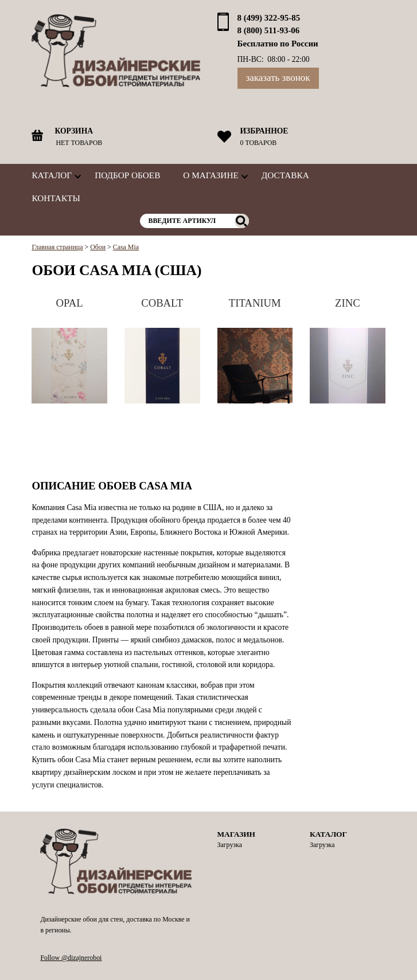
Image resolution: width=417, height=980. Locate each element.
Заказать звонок (278, 78)
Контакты (56, 198)
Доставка (285, 175)
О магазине (211, 175)
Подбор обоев (127, 175)
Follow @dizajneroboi (71, 958)
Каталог (52, 175)
